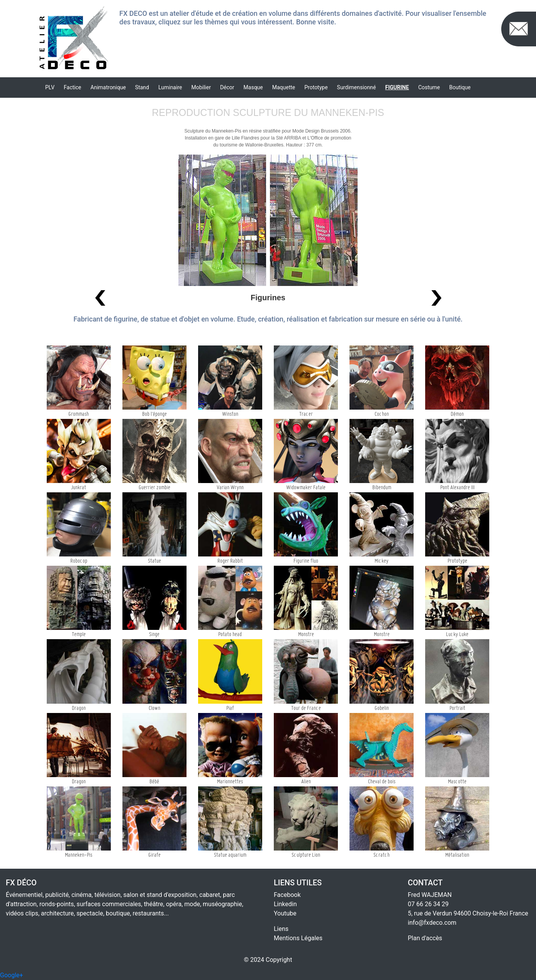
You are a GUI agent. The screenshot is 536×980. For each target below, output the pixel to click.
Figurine (397, 87)
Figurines (268, 298)
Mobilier (201, 87)
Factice (72, 87)
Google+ (12, 975)
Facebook (287, 895)
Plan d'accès (425, 938)
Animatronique (108, 87)
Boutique (460, 87)
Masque (253, 87)
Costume (429, 87)
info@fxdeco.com (432, 923)
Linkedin (285, 904)
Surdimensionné (357, 87)
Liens (281, 929)
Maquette (284, 87)
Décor (227, 87)
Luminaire (170, 87)
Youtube (285, 913)
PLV (50, 87)
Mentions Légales (298, 938)
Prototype (316, 87)
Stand (142, 87)
